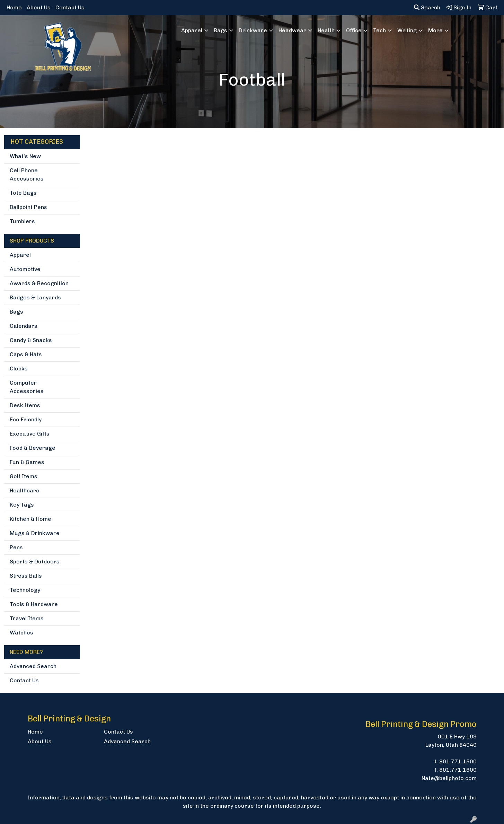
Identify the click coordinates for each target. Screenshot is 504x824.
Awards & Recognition (39, 283)
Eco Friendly (26, 419)
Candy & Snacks (31, 340)
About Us (39, 7)
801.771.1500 (458, 761)
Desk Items (25, 405)
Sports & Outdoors (35, 562)
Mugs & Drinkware (35, 533)
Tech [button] (379, 30)
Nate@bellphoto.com (449, 778)
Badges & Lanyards (35, 297)
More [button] (435, 30)
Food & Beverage (33, 448)
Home (14, 7)
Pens (16, 547)
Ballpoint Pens (28, 207)
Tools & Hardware (34, 604)
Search (427, 7)
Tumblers (22, 221)
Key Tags (22, 505)
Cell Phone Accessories (27, 174)
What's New (25, 156)
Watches (21, 633)
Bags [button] (220, 30)
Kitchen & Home (30, 519)
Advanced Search (33, 666)
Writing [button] (407, 30)
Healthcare (25, 490)
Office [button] (354, 30)
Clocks (19, 369)
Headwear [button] (292, 30)
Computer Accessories (27, 387)
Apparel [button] (192, 30)
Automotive (25, 269)
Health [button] (326, 30)
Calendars (24, 326)
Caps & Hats (26, 354)
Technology (25, 590)
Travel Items (27, 618)
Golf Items (24, 476)
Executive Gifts (30, 434)
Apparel (20, 255)
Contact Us (70, 7)
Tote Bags (23, 193)
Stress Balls (26, 576)
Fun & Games (27, 462)
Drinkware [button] (253, 30)
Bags (16, 312)
